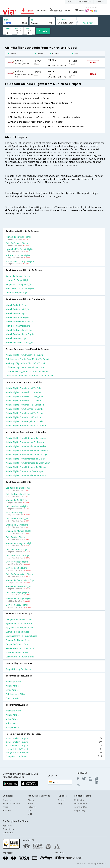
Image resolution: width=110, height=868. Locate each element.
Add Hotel (7, 826)
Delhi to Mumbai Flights (17, 519)
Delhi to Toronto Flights (17, 549)
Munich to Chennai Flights (18, 326)
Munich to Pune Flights (17, 338)
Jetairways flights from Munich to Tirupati (26, 363)
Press (5, 807)
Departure (62, 20)
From (6, 20)
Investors (7, 810)
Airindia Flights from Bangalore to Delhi (24, 421)
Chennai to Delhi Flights (17, 525)
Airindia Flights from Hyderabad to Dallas (25, 459)
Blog (60, 803)
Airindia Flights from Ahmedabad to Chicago (27, 455)
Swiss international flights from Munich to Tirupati (30, 376)
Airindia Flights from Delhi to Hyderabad (25, 405)
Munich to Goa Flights (16, 313)
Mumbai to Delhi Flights (17, 500)
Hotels (31, 803)
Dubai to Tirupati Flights (17, 293)
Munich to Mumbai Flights (18, 309)
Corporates (8, 833)
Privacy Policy (80, 803)
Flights (31, 800)
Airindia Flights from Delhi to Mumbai (23, 392)
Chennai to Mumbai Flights (18, 531)
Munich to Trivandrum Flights (20, 342)
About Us (7, 800)
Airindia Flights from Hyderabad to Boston (26, 438)
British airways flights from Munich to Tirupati (28, 359)
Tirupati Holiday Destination (19, 669)
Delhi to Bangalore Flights (18, 494)
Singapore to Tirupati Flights (19, 284)
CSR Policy (79, 800)
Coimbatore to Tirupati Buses (20, 657)
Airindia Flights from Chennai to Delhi (23, 417)
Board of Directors (11, 803)
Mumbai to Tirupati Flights (18, 237)
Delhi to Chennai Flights (17, 506)
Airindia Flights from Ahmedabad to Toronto (27, 450)
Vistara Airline (12, 723)
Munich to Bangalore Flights (19, 330)
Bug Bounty (80, 810)
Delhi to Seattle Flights (16, 568)
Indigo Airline (12, 719)
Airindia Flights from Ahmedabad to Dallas (26, 446)
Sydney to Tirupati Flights (18, 276)
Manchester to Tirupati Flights (20, 288)
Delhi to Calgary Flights (17, 605)
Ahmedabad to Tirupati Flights (20, 261)
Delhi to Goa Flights (15, 537)
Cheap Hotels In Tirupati (54, 756)
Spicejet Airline (12, 727)
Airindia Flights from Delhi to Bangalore (24, 396)
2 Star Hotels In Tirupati (54, 745)
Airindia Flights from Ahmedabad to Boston (26, 475)
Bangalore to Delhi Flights (18, 488)
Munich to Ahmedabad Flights (20, 334)
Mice (30, 814)
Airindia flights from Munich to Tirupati (24, 355)
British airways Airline (16, 694)
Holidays (32, 807)
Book (93, 63)
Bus (29, 810)
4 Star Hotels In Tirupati (54, 738)
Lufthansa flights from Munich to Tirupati (25, 367)
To (32, 20)
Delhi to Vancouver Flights (18, 556)
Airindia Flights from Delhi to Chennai (23, 401)
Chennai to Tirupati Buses (18, 640)
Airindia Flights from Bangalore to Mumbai (26, 425)
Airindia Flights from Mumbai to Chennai (25, 413)
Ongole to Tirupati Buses (18, 644)
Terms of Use (80, 807)
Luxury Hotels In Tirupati (54, 749)
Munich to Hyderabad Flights (19, 322)
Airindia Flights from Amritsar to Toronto (25, 442)
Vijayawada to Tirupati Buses (19, 628)
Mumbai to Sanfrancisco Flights (21, 580)
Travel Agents (9, 829)
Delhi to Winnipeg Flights (17, 592)
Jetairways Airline (14, 682)
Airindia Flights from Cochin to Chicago (24, 471)
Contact (61, 800)
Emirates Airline (13, 698)
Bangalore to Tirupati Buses (19, 619)
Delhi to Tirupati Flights (17, 243)
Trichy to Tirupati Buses (17, 653)
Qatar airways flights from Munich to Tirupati (27, 371)
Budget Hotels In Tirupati (54, 753)
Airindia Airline (12, 686)
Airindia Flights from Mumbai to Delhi (23, 388)
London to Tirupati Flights (18, 280)
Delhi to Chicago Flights (17, 562)
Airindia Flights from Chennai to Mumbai (25, 409)
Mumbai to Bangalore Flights (19, 543)
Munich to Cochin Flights (17, 317)
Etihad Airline (12, 690)
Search (43, 31)
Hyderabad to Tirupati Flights (19, 249)
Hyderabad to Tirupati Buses (19, 623)
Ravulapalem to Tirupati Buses (20, 648)
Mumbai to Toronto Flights (19, 586)
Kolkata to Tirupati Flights (18, 255)
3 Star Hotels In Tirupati (54, 742)
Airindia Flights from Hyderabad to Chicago (26, 467)
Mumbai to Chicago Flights (18, 599)
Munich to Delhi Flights (17, 305)
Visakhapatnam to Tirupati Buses (21, 636)
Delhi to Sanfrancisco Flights (19, 574)
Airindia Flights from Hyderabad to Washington (28, 463)
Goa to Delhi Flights (15, 512)
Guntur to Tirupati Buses (17, 632)
